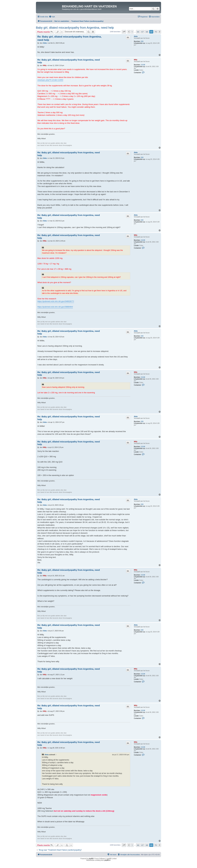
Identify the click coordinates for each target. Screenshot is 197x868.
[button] (124, 32)
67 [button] (142, 32)
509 (142, 41)
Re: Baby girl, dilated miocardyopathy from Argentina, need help (69, 38)
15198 (143, 65)
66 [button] (138, 32)
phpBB (91, 859)
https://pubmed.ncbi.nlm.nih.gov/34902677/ (56, 301)
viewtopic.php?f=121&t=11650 (50, 80)
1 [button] (132, 32)
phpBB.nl (107, 860)
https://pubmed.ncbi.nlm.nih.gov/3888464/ (55, 307)
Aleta (136, 36)
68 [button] (147, 32)
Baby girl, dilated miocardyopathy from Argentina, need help (75, 28)
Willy (136, 60)
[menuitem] (52, 17)
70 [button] (156, 32)
